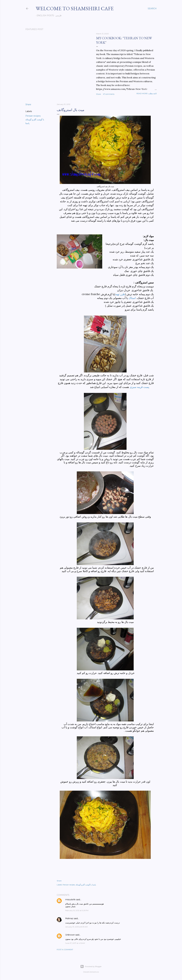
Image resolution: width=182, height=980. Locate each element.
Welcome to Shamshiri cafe (75, 8)
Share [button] (98, 94)
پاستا (27, 123)
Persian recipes (33, 116)
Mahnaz (69, 918)
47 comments (109, 94)
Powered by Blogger (91, 966)
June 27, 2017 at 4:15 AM (75, 943)
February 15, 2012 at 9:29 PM (77, 910)
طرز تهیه (120, 294)
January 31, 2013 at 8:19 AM (76, 927)
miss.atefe (70, 900)
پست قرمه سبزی (139, 387)
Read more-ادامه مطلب (147, 93)
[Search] (152, 9)
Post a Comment (65, 950)
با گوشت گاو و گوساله (35, 120)
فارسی (57, 15)
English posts (44, 15)
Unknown (70, 935)
